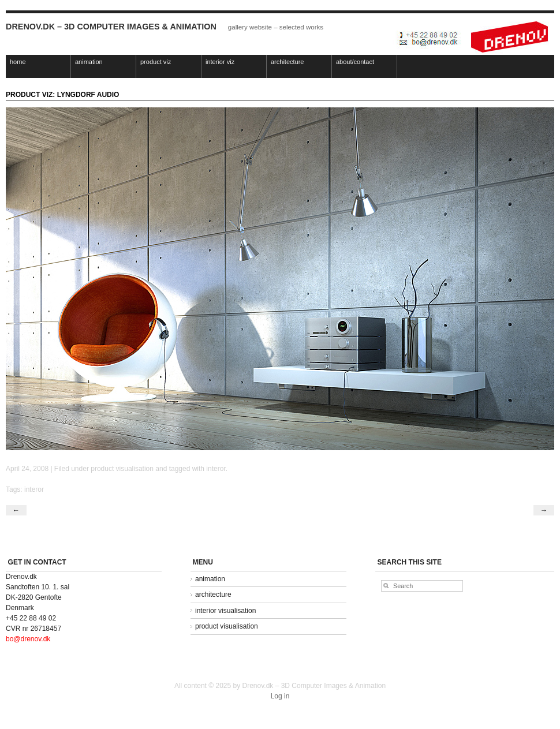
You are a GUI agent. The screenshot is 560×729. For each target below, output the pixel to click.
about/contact (355, 62)
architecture (287, 62)
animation (89, 62)
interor (216, 469)
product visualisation (122, 469)
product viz (156, 62)
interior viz (220, 62)
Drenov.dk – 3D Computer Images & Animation (111, 27)
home (18, 62)
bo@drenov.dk (28, 639)
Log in (280, 696)
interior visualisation (225, 611)
